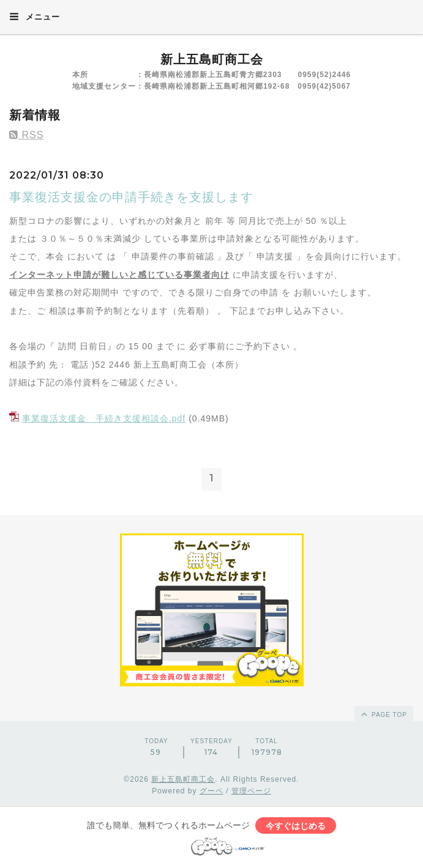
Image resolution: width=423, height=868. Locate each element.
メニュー (35, 17)
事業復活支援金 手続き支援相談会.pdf (104, 418)
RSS (26, 135)
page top (383, 714)
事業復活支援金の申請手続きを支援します (131, 197)
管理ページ (251, 791)
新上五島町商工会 (212, 59)
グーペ (211, 791)
